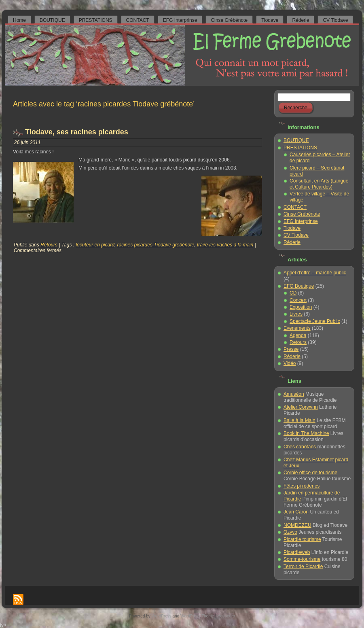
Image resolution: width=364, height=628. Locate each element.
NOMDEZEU (297, 525)
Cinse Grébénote (302, 214)
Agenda (298, 335)
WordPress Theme (197, 616)
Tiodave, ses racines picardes (77, 132)
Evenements (297, 328)
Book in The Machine (306, 433)
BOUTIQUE (296, 140)
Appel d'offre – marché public (315, 273)
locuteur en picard (95, 245)
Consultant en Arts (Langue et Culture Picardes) (319, 184)
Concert (298, 300)
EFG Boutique (299, 286)
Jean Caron (296, 512)
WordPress (162, 616)
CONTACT (295, 207)
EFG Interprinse (301, 221)
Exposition (301, 307)
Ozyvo (290, 532)
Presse (291, 349)
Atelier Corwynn (301, 407)
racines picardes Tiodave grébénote (156, 245)
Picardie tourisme (302, 539)
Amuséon (294, 394)
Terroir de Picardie (303, 566)
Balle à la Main (299, 420)
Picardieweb (297, 552)
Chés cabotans (300, 447)
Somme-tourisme (302, 559)
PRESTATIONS (300, 148)
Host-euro (226, 616)
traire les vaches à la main (225, 245)
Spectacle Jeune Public (315, 321)
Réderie (292, 242)
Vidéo (290, 363)
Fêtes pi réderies (302, 486)
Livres (296, 314)
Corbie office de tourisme (310, 473)
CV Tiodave (296, 235)
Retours (49, 245)
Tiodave (292, 228)
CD (293, 293)
